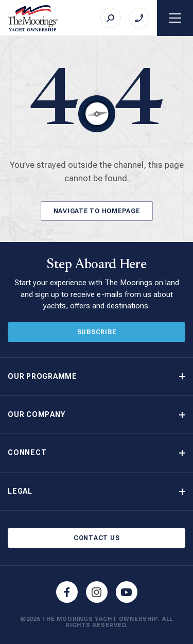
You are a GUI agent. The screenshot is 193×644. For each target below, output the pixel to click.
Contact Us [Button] (97, 538)
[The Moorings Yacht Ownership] (33, 18)
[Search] (111, 18)
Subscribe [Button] (97, 332)
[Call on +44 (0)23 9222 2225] (139, 18)
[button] (97, 377)
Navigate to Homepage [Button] (97, 211)
